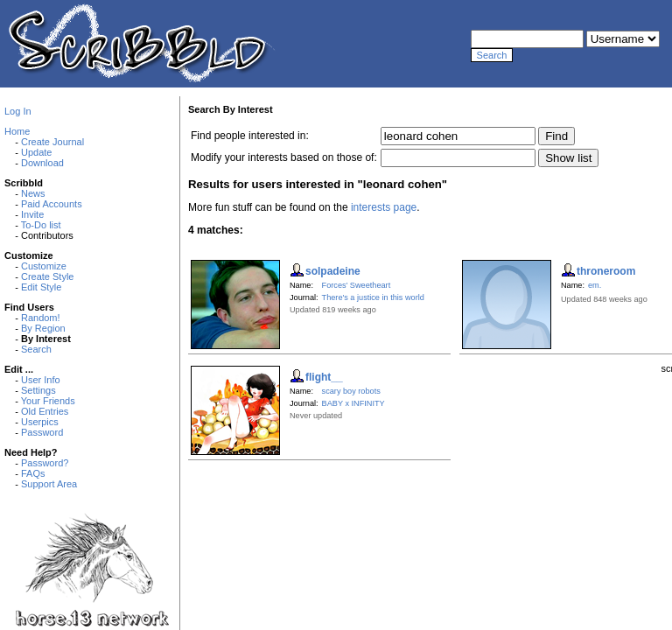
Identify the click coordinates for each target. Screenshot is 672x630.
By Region (43, 328)
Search (36, 349)
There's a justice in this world (373, 297)
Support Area (49, 484)
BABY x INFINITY (353, 403)
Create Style (48, 276)
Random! (41, 318)
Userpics (40, 422)
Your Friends (48, 401)
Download (42, 163)
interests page (384, 207)
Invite (32, 214)
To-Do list (41, 225)
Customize (44, 266)
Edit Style (41, 287)
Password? (45, 463)
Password (42, 432)
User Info (41, 380)
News (33, 193)
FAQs (33, 473)
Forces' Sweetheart (357, 285)
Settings (38, 390)
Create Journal (52, 142)
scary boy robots (351, 391)
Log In (18, 111)
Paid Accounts (52, 204)
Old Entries (45, 411)
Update (36, 152)
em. (595, 285)
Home (17, 131)
